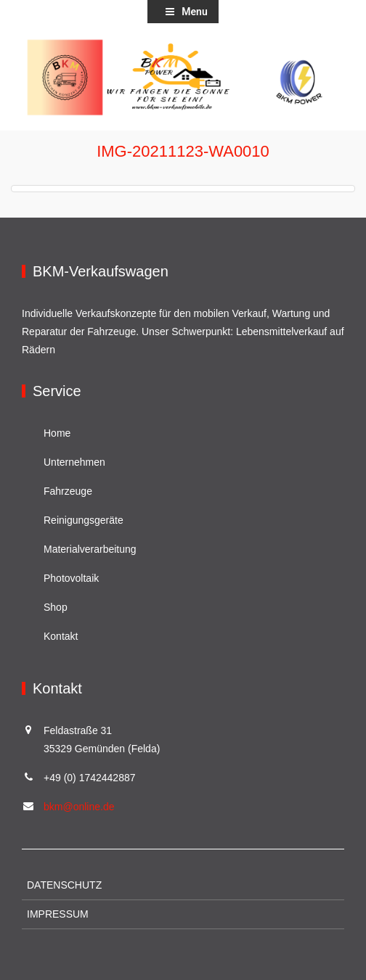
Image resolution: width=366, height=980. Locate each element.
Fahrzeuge (68, 491)
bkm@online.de (79, 807)
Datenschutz (64, 885)
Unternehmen (74, 462)
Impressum (58, 914)
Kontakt (61, 636)
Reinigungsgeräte (84, 520)
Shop (56, 607)
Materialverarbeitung (90, 549)
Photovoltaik (71, 578)
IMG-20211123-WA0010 (183, 151)
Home (57, 433)
